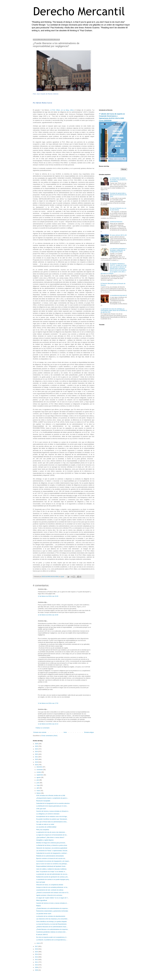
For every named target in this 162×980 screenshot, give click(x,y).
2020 (37, 759)
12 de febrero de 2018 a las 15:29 (48, 596)
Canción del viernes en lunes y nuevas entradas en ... (52, 903)
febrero (39, 793)
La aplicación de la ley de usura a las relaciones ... (51, 832)
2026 (37, 744)
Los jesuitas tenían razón (44, 914)
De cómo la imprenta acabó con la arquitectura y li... (52, 937)
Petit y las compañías (43, 830)
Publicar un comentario (43, 728)
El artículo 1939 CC (42, 935)
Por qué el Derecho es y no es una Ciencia (118, 209)
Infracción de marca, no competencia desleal (50, 885)
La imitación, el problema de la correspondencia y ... (52, 940)
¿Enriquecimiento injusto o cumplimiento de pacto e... (52, 798)
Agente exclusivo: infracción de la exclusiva (49, 895)
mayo (38, 785)
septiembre (40, 775)
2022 (37, 754)
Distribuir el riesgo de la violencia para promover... (51, 843)
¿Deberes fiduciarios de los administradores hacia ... (52, 927)
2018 (37, 765)
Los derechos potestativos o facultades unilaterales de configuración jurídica (118, 250)
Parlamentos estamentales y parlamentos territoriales (52, 911)
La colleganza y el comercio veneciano (48, 814)
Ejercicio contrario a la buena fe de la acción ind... (51, 858)
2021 (37, 757)
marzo (39, 791)
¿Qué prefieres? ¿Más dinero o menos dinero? (50, 837)
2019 (37, 762)
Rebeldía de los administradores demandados (50, 856)
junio (38, 783)
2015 (37, 952)
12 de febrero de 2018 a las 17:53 (48, 703)
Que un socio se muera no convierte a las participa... (52, 864)
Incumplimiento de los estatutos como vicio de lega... (52, 817)
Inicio (65, 732)
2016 (37, 949)
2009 (37, 967)
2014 (37, 954)
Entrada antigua (89, 732)
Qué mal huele (41, 882)
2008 (37, 970)
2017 (37, 946)
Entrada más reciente (40, 732)
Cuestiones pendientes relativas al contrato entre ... (52, 932)
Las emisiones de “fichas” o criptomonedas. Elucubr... (52, 851)
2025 (37, 746)
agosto (39, 777)
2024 (37, 749)
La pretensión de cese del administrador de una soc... (52, 874)
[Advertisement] (113, 72)
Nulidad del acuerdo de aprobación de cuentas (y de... (52, 877)
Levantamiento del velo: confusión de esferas (50, 890)
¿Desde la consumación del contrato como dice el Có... (53, 893)
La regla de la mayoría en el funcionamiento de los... (52, 835)
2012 (37, 960)
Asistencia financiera (116, 222)
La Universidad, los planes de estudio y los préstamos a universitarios (119, 180)
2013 (37, 957)
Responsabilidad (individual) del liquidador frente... (51, 866)
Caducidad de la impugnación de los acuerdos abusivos (53, 803)
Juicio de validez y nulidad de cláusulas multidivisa (51, 869)
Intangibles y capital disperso (45, 840)
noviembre (40, 770)
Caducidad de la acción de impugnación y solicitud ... (52, 853)
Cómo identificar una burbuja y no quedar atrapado (51, 922)
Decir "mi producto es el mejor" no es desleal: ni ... (51, 872)
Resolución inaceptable (43, 801)
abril (38, 788)
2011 (37, 962)
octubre (39, 772)
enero (38, 943)
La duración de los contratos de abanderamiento (51, 916)
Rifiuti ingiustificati (42, 900)
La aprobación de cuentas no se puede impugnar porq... (53, 879)
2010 (37, 965)
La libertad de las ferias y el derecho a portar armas (52, 845)
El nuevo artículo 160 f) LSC (118, 235)
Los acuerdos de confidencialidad (46, 827)
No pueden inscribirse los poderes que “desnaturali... (52, 819)
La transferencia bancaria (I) (118, 295)
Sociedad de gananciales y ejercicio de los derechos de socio (118, 195)
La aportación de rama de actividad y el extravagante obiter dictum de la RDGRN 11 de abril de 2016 (114, 311)
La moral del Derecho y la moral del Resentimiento (51, 924)
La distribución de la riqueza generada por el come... (52, 806)
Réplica (38, 906)
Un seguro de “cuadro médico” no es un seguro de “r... (52, 898)
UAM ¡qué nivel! (41, 809)
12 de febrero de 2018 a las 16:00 (48, 615)
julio (38, 780)
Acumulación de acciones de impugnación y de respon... (53, 861)
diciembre (40, 767)
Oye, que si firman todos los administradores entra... (52, 822)
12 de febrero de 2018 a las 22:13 (48, 724)
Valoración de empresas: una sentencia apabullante (52, 848)
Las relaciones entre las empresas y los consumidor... (52, 919)
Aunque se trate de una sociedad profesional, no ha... (52, 887)
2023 (37, 752)
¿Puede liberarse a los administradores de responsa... (52, 908)
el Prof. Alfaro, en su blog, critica (62, 110)
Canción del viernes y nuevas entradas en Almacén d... (53, 811)
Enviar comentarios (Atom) (49, 736)
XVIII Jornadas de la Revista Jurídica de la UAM (51, 796)
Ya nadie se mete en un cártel (45, 824)
